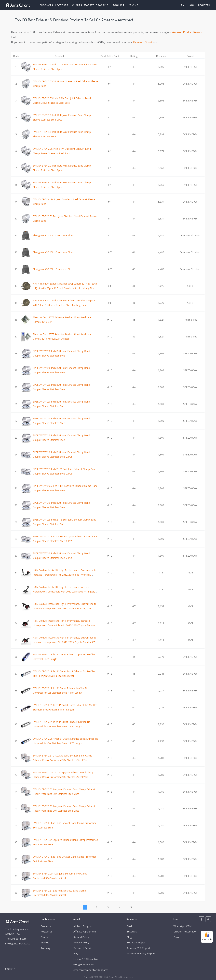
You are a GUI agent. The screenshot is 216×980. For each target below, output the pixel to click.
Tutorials (132, 931)
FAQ (76, 953)
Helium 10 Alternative (86, 959)
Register (204, 5)
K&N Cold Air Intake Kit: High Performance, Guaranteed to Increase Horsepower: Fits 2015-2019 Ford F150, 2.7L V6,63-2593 (65, 608)
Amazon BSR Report (138, 948)
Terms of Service (83, 948)
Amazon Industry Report (141, 953)
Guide (130, 926)
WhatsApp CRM (183, 926)
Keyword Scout (142, 42)
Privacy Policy (81, 942)
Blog (129, 937)
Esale (177, 937)
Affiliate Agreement (85, 931)
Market (89, 5)
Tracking (45, 948)
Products (46, 5)
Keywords (46, 931)
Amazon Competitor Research (91, 970)
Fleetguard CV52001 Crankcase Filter (53, 235)
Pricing (133, 5)
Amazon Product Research (188, 32)
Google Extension (84, 964)
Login (193, 5)
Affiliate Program (83, 926)
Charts (77, 5)
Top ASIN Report (137, 942)
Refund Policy (81, 937)
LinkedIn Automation (185, 931)
